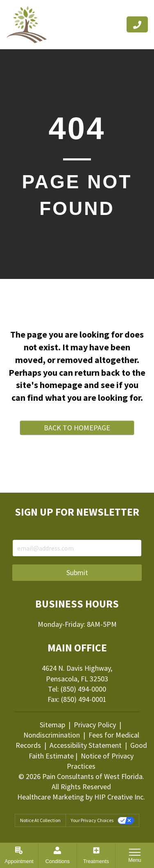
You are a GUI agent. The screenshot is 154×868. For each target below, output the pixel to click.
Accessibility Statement (86, 745)
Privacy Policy (95, 725)
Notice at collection (40, 820)
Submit (77, 572)
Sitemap (52, 725)
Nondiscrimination (52, 735)
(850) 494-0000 (83, 689)
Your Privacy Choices (92, 820)
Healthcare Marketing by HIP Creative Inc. (81, 797)
